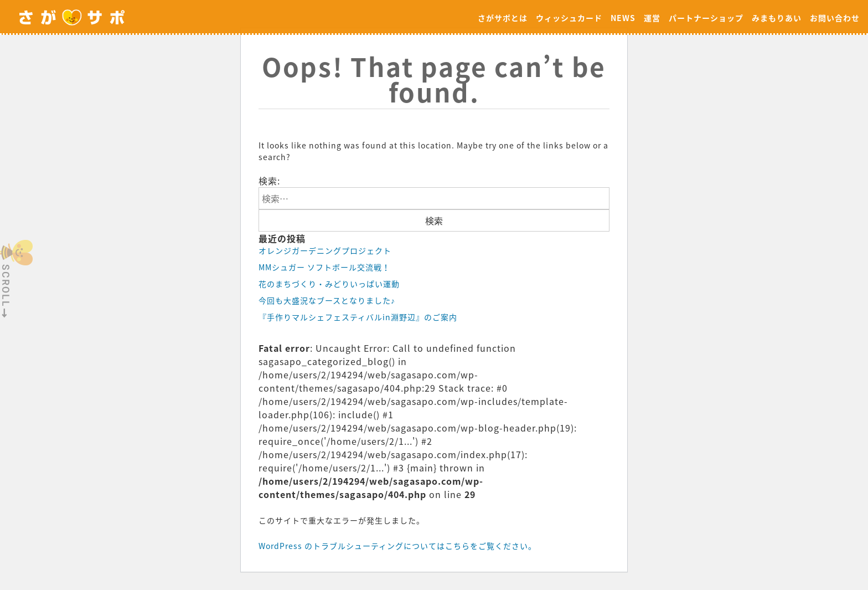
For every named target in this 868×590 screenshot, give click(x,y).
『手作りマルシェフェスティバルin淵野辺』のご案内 (358, 317)
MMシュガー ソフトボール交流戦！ (324, 267)
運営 (652, 18)
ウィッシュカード (569, 18)
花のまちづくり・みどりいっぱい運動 (329, 284)
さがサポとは (503, 18)
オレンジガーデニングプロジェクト (325, 250)
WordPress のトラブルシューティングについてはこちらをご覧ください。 (397, 546)
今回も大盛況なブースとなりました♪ (327, 300)
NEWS (623, 18)
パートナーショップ (706, 18)
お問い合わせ (835, 18)
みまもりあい (777, 18)
